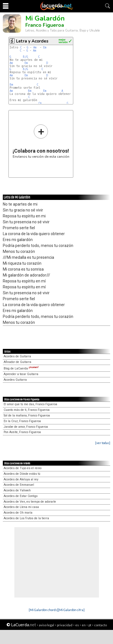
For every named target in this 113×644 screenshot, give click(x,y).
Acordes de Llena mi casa (21, 507)
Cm (40, 103)
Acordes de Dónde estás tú (22, 474)
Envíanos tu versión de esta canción (41, 141)
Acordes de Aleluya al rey (21, 479)
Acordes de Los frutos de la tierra (26, 518)
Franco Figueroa (45, 25)
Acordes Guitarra (15, 380)
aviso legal (46, 625)
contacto (100, 625)
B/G (25, 57)
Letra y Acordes (32, 41)
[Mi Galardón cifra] (71, 610)
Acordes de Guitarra (17, 356)
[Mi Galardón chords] (43, 610)
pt (90, 625)
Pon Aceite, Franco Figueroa (22, 432)
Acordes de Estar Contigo (21, 496)
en (84, 625)
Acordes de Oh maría (18, 513)
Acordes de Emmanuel (19, 485)
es (77, 625)
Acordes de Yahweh (17, 490)
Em (45, 47)
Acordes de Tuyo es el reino (23, 468)
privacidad (65, 625)
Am (35, 47)
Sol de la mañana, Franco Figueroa (27, 415)
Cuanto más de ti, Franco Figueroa (27, 410)
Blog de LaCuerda (21, 368)
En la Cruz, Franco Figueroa (22, 421)
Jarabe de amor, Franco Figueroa (26, 427)
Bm (11, 85)
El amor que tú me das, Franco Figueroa (30, 404)
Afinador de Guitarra (17, 362)
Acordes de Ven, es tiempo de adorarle (30, 502)
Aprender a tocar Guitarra (21, 374)
